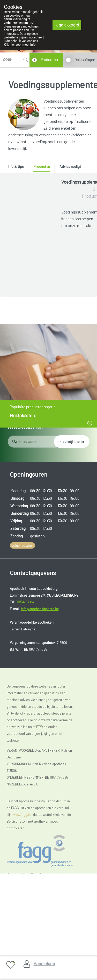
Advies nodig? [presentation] (70, 166)
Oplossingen (85, 59)
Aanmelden (44, 963)
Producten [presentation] (42, 166)
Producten (49, 59)
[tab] (18, 168)
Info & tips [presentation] (16, 166)
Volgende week (23, 702)
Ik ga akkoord (67, 25)
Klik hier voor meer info (20, 45)
